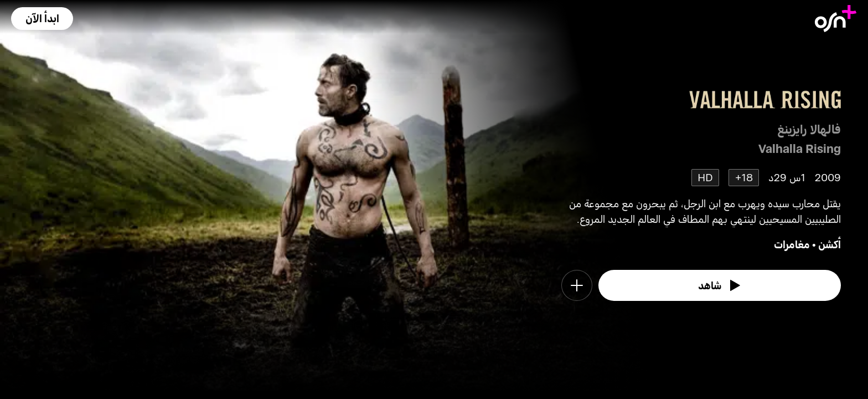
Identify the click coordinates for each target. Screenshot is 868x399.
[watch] (720, 285)
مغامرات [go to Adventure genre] (792, 244)
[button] (42, 19)
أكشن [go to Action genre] (830, 244)
